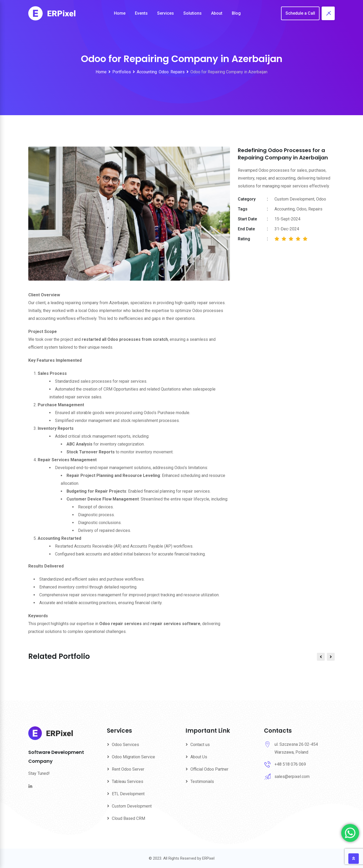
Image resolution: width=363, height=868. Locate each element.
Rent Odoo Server (128, 769)
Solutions (192, 13)
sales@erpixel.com (292, 777)
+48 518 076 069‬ (290, 764)
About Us (199, 757)
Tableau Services (128, 781)
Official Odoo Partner (209, 769)
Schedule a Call (300, 13)
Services (166, 13)
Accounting (285, 209)
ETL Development (128, 794)
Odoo (301, 209)
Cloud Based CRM (128, 818)
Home (120, 13)
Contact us (200, 745)
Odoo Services (125, 745)
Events (141, 13)
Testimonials (202, 781)
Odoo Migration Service (133, 757)
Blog (236, 13)
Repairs (315, 209)
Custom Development (132, 806)
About (217, 13)
